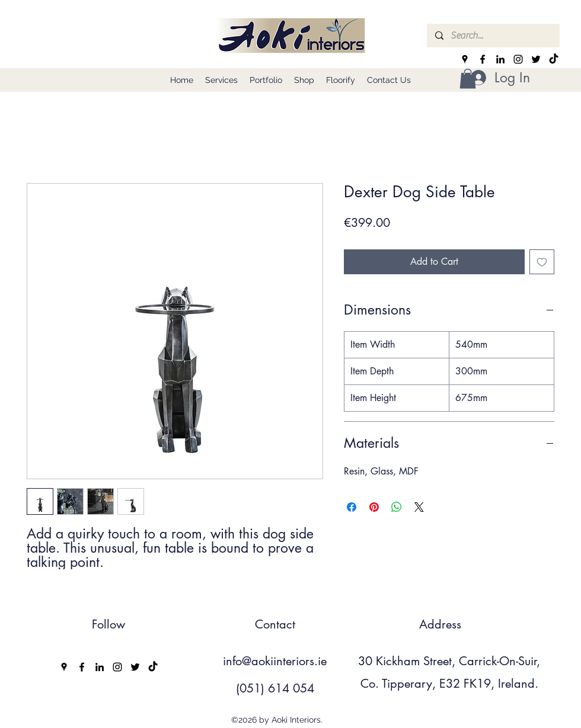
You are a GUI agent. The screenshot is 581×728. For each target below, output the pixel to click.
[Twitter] (536, 59)
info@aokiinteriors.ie (275, 661)
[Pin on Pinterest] (374, 507)
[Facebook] (483, 59)
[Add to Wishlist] (542, 262)
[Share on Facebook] (352, 507)
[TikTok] (554, 59)
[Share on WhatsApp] (397, 507)
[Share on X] (419, 507)
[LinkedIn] (500, 59)
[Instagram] (518, 59)
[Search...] (493, 36)
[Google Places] (465, 59)
